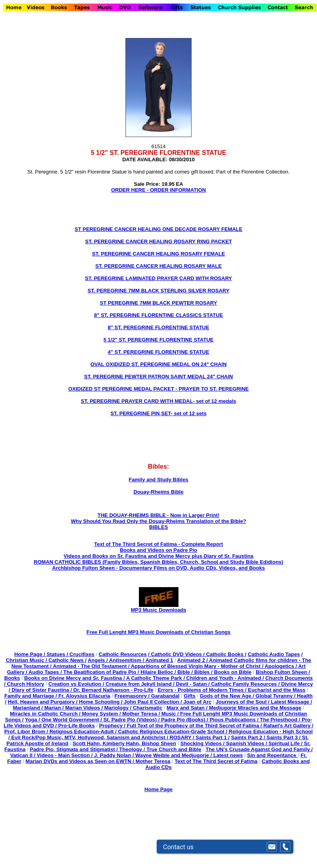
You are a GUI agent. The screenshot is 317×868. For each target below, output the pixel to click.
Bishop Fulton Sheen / (283, 672)
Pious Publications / (235, 720)
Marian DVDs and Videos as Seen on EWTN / (81, 761)
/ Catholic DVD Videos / (176, 654)
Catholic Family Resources (244, 684)
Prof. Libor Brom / (27, 732)
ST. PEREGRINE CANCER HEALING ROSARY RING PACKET (158, 241)
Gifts (190, 696)
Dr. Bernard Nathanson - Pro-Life (113, 690)
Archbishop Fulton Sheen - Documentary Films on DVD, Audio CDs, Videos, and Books (158, 568)
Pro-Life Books (76, 726)
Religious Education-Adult (82, 732)
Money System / (102, 714)
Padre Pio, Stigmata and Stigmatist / (74, 749)
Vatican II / (24, 755)
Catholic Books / (225, 654)
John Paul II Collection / (154, 702)
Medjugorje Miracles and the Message (255, 708)
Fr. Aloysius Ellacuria (84, 696)
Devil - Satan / (194, 684)
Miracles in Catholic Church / (46, 714)
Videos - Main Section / (65, 755)
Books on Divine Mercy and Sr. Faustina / (75, 678)
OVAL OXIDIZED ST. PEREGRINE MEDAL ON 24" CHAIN (158, 364)
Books (12, 678)
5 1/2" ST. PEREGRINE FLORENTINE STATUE (158, 340)
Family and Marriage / (31, 696)
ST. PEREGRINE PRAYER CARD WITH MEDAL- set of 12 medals (158, 401)
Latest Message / (292, 702)
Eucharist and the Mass (276, 690)
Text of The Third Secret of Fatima (216, 761)
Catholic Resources (122, 654)
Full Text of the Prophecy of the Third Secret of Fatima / (195, 726)
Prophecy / (113, 726)
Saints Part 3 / (284, 737)
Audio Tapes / (46, 672)
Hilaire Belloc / (158, 672)
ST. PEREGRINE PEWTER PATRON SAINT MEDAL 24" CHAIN (159, 377)
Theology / (133, 749)
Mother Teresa (153, 761)
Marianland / (29, 708)
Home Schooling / (102, 702)
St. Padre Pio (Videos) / (132, 720)
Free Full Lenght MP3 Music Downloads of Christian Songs (158, 632)
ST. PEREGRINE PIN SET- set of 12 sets (158, 413)
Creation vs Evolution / (77, 684)
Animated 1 (159, 660)
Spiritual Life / (287, 743)
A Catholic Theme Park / (156, 678)
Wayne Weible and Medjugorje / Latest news (189, 755)
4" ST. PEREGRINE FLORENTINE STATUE (158, 352)
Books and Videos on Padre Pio (159, 550)
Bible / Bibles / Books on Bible (214, 672)
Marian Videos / (85, 708)
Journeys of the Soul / (243, 702)
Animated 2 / (193, 660)
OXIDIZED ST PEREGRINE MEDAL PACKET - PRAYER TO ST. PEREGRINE (158, 389)
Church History (25, 684)
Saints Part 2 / (248, 737)
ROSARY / (183, 737)
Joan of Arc (197, 702)
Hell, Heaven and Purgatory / (44, 702)
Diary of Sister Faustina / (42, 690)
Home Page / (30, 654)
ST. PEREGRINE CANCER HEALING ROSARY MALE (158, 266)
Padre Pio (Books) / (185, 720)
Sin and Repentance (272, 755)
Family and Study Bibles (158, 480)
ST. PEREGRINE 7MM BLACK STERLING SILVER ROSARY (158, 291)
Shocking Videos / (203, 743)
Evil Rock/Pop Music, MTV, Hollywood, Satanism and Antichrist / (91, 737)
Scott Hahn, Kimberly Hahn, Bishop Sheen (124, 743)
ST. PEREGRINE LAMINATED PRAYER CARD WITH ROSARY (159, 278)
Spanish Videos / (247, 743)
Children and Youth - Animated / (226, 678)
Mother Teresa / (142, 714)
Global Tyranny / (276, 696)
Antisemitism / (127, 660)
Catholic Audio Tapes (274, 654)
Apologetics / (282, 666)
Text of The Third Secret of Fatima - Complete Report (159, 544)
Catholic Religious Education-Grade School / (173, 732)
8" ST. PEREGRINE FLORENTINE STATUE (158, 327)
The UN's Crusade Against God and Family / (259, 749)
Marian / (55, 708)
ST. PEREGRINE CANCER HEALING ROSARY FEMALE (159, 254)
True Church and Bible (174, 749)
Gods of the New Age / (228, 696)
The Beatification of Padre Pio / (102, 672)
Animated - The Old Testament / (92, 666)
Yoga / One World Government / (64, 720)
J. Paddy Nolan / (115, 755)
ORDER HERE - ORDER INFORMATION (159, 190)
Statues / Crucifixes (71, 654)
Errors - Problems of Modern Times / (203, 690)
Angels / (99, 660)
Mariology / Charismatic (133, 708)
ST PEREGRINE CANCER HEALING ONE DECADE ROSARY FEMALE (159, 229)
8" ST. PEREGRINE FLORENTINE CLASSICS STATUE (159, 315)
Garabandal (165, 696)
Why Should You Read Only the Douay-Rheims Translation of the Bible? (158, 521)
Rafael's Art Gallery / (289, 726)
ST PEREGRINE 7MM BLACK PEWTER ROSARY (158, 303)
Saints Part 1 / (213, 737)
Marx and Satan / (188, 708)
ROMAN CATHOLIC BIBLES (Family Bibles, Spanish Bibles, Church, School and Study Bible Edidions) (158, 562)
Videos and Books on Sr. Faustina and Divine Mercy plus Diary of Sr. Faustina (158, 556)
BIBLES (159, 527)
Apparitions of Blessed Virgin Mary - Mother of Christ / (198, 666)
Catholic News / (67, 660)
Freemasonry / (133, 696)
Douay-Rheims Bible (158, 492)
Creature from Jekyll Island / (141, 684)
